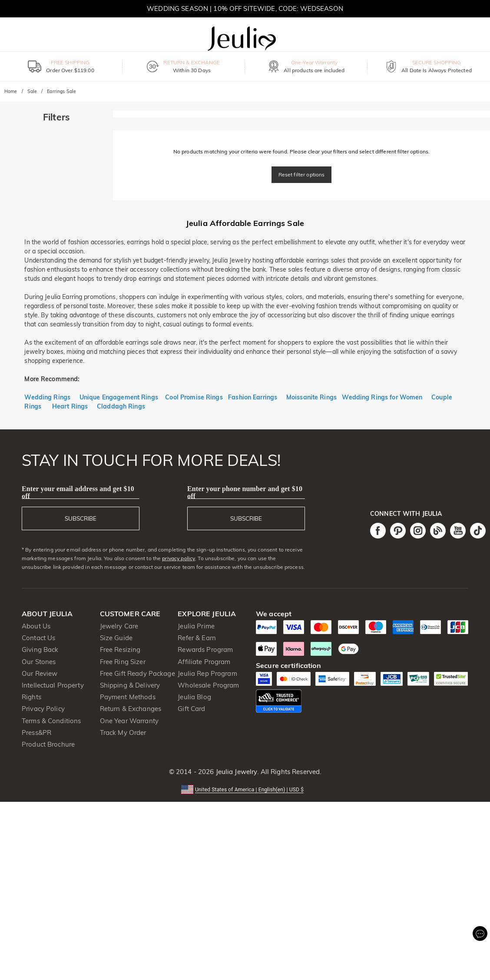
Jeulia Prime (196, 626)
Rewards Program (205, 649)
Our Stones (39, 662)
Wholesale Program (208, 685)
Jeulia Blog (194, 697)
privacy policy (179, 558)
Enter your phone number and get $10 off (245, 492)
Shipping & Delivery (130, 685)
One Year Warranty (129, 721)
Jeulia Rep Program (207, 673)
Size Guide (116, 638)
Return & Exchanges (131, 709)
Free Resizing (120, 649)
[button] (245, 789)
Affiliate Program (204, 662)
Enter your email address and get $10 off (78, 492)
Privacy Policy (43, 709)
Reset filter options (302, 174)
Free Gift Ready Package (137, 673)
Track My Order (123, 733)
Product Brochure (48, 744)
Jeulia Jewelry (235, 772)
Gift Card (191, 709)
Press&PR (36, 733)
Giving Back (40, 649)
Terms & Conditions (51, 721)
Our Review (40, 673)
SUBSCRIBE (81, 518)
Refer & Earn (197, 638)
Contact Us (38, 638)
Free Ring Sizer (123, 662)
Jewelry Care (119, 626)
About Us (36, 626)
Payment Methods (128, 697)
